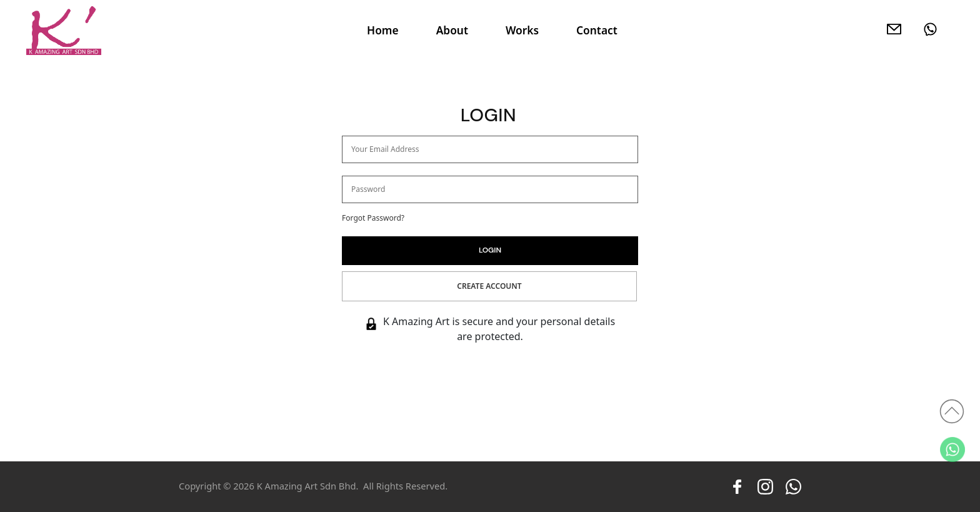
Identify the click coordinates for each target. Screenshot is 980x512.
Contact (597, 30)
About (452, 30)
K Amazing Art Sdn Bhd (307, 486)
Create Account (489, 286)
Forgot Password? (373, 218)
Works (522, 30)
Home (383, 30)
